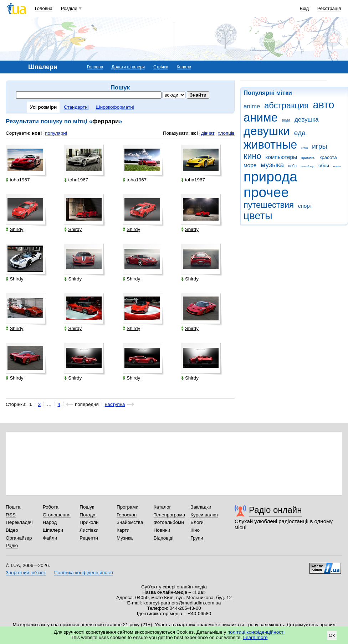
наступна (115, 404)
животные (270, 145)
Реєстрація (329, 8)
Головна (44, 8)
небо (292, 166)
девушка (307, 120)
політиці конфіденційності (256, 632)
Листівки (89, 530)
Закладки (201, 507)
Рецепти (89, 538)
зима (304, 148)
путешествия (269, 205)
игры (319, 146)
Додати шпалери (128, 67)
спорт (305, 206)
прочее (266, 192)
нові (37, 133)
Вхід (304, 8)
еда (300, 133)
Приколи (89, 522)
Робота (51, 507)
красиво (308, 158)
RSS (11, 515)
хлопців (226, 133)
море (250, 165)
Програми (127, 507)
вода (286, 120)
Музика (125, 538)
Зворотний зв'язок (26, 573)
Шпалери (53, 530)
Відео (12, 530)
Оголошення (57, 515)
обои (324, 166)
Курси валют (204, 515)
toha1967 (18, 180)
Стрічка (161, 67)
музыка (272, 165)
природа (270, 177)
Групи (197, 538)
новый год (308, 166)
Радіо (12, 545)
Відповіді (164, 538)
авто (324, 105)
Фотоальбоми (169, 522)
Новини (162, 530)
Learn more (255, 637)
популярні (56, 133)
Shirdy (14, 229)
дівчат (208, 133)
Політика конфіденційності (84, 573)
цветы (258, 216)
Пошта (13, 507)
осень (337, 166)
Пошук (87, 507)
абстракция (286, 105)
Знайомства (130, 522)
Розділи (69, 8)
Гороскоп (127, 515)
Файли (50, 538)
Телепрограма (170, 515)
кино (252, 156)
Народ (50, 522)
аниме (261, 117)
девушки (267, 131)
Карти (123, 530)
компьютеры (281, 157)
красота (328, 157)
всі (195, 133)
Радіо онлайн (275, 510)
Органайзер (19, 538)
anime (252, 106)
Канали (184, 67)
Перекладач (19, 522)
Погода (87, 515)
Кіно (195, 530)
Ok (332, 635)
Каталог (162, 507)
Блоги (197, 522)
